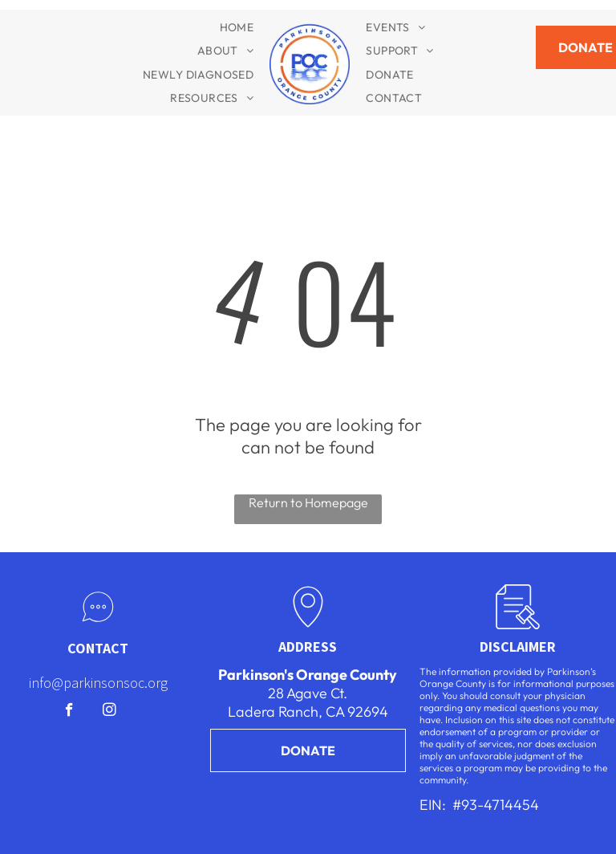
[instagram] (109, 712)
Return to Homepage (308, 502)
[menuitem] (237, 27)
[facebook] (69, 712)
